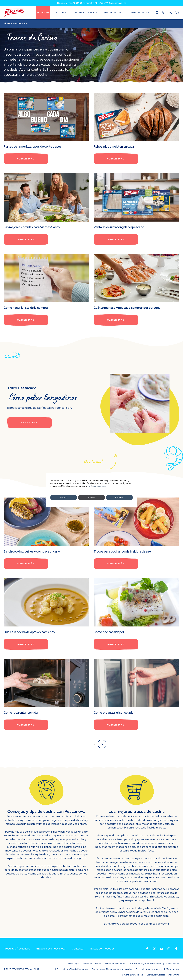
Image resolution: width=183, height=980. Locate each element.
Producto (43, 12)
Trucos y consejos (85, 12)
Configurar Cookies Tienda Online (163, 975)
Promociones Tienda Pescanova (72, 969)
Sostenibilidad (114, 12)
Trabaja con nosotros (102, 949)
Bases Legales (172, 964)
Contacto (78, 949)
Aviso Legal (73, 964)
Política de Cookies (92, 964)
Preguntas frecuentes (17, 949)
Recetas (61, 12)
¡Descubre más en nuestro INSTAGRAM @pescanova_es (91, 3)
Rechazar (119, 497)
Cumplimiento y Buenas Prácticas (145, 964)
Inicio (6, 23)
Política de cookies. (97, 486)
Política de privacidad (115, 964)
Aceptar (64, 497)
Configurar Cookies (133, 975)
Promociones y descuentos (149, 969)
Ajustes (92, 497)
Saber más (26, 159)
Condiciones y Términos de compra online (112, 969)
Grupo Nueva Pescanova (51, 949)
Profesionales (140, 12)
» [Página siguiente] (102, 744)
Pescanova (15, 13)
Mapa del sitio (173, 969)
